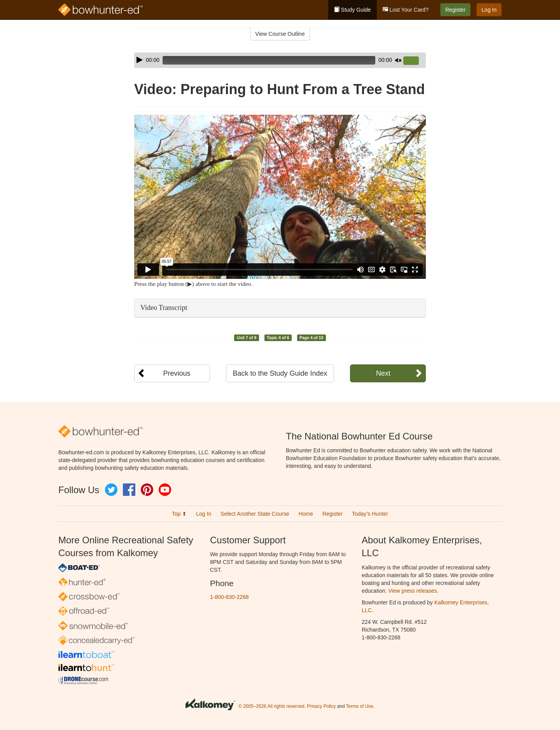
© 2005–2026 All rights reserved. (272, 707)
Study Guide (353, 10)
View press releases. (414, 591)
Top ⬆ (179, 514)
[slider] (269, 60)
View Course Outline (280, 34)
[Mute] (398, 60)
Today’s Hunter (370, 514)
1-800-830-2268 (229, 597)
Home (306, 514)
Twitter (111, 490)
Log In (489, 10)
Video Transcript (164, 308)
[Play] (140, 60)
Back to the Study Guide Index (280, 373)
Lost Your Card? (406, 10)
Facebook (129, 490)
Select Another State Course (255, 514)
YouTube (165, 490)
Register (455, 10)
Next (383, 373)
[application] (280, 60)
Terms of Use (360, 707)
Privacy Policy (321, 707)
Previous (177, 373)
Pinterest (147, 490)
